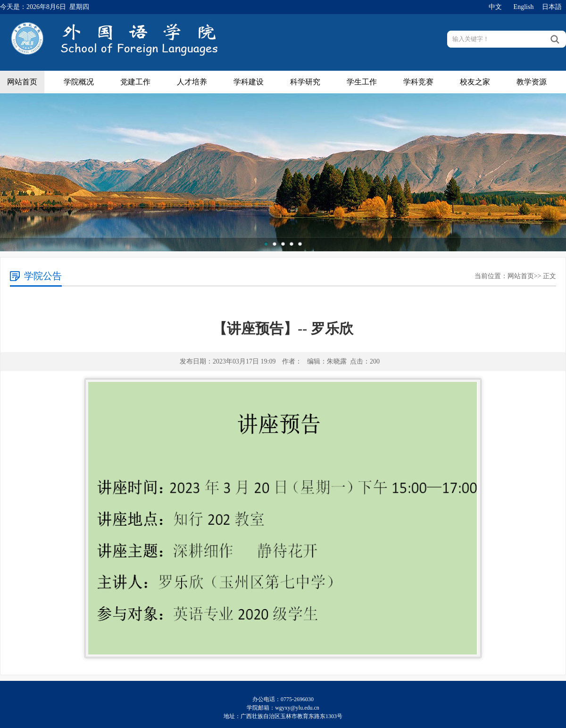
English (524, 7)
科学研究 (305, 82)
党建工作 (135, 82)
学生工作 (362, 82)
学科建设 (249, 82)
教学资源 (532, 82)
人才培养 (192, 82)
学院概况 (79, 82)
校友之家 (475, 82)
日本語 (552, 7)
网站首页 (22, 82)
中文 (495, 7)
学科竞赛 (418, 82)
